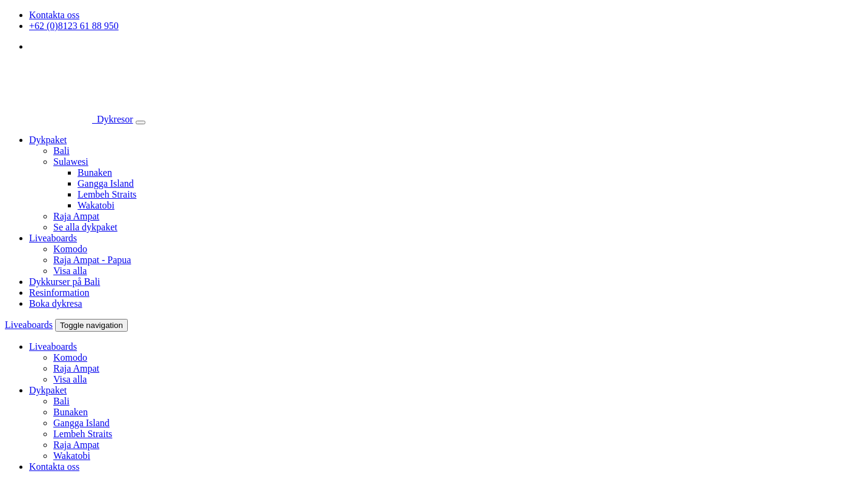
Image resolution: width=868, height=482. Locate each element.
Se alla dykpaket (85, 227)
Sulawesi (71, 162)
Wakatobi (96, 205)
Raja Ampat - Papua (92, 260)
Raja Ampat (76, 216)
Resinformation (59, 293)
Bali (61, 151)
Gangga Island (106, 183)
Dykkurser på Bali (65, 282)
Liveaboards (53, 238)
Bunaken (95, 172)
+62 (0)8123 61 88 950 (74, 26)
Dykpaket (48, 140)
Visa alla (70, 271)
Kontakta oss (54, 15)
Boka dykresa (56, 303)
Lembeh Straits (107, 194)
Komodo (70, 249)
